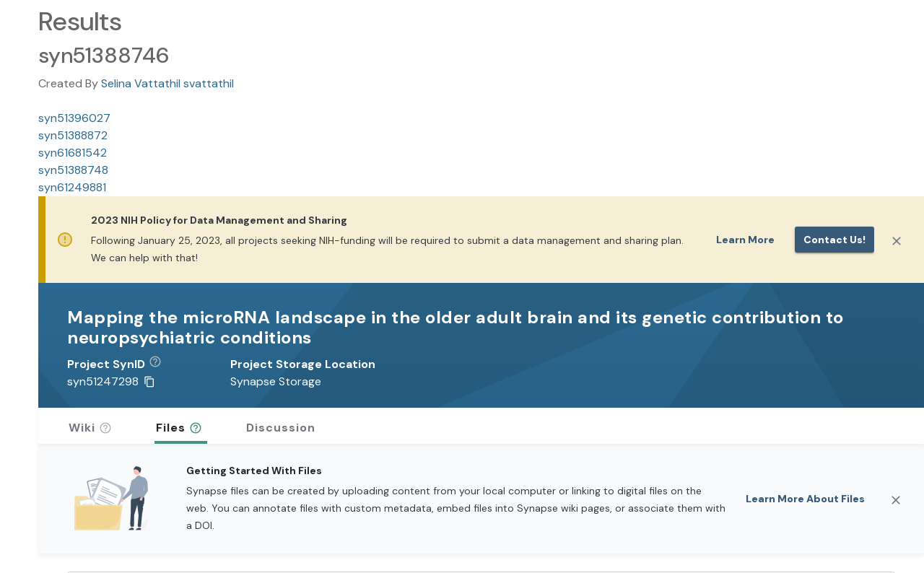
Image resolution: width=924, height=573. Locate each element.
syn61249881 (72, 187)
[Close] (897, 241)
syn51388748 (73, 170)
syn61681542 (73, 153)
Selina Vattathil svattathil (167, 83)
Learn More (745, 240)
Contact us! (834, 240)
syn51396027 (74, 118)
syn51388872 (73, 135)
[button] (161, 364)
